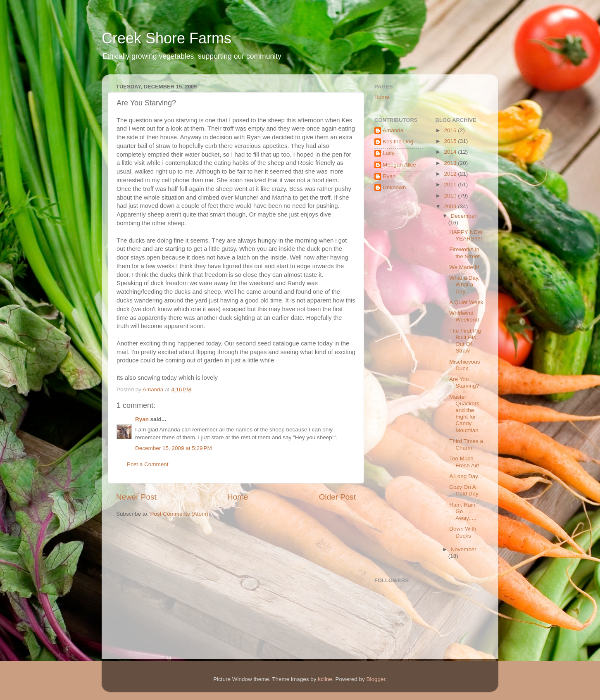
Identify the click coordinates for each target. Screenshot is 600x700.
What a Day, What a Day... (464, 285)
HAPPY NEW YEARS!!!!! (466, 235)
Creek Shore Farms (167, 38)
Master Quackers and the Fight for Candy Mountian (464, 414)
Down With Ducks (463, 532)
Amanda (393, 130)
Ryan (142, 419)
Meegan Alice (399, 165)
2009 (451, 206)
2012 (451, 174)
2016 (451, 130)
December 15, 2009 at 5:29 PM (174, 448)
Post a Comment (148, 464)
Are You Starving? (464, 382)
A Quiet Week (466, 302)
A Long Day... (466, 476)
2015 (451, 141)
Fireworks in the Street (464, 253)
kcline (325, 679)
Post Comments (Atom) (179, 514)
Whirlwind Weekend (464, 316)
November (464, 549)
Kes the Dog (398, 142)
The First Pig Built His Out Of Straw (465, 341)
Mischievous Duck (464, 365)
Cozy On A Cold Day (464, 490)
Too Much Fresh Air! (464, 462)
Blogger (376, 679)
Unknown (394, 187)
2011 (451, 185)
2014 (451, 152)
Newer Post (136, 497)
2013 (451, 163)
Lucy (389, 153)
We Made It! (464, 267)
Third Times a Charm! (466, 444)
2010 (451, 196)
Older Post (337, 497)
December (464, 216)
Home (238, 497)
